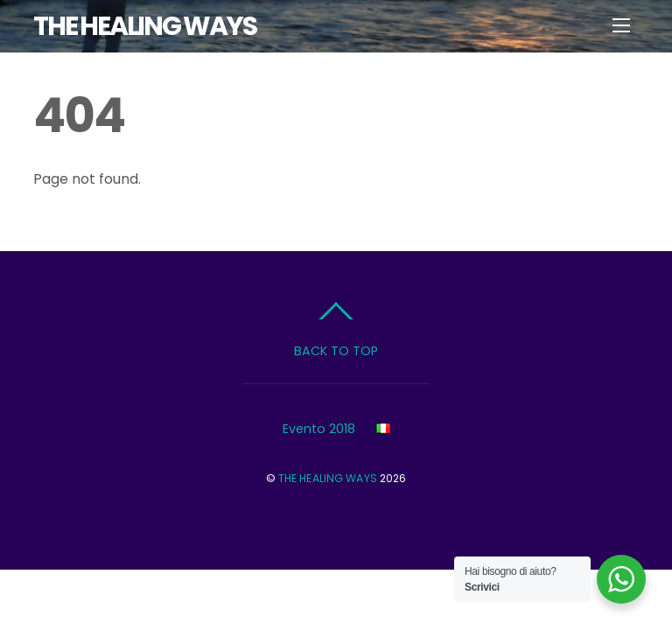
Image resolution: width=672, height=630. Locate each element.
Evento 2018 (319, 429)
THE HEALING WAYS (328, 478)
